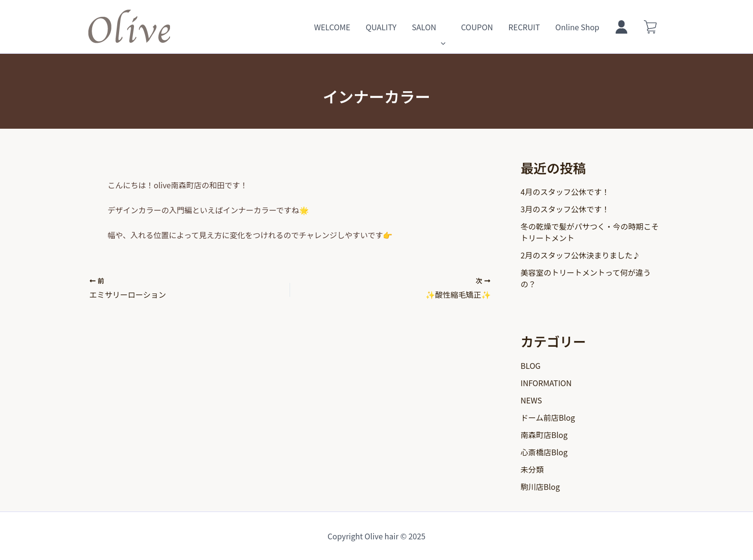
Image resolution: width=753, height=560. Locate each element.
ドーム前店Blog (548, 417)
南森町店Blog (544, 435)
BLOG (531, 365)
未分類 (532, 469)
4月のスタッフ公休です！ (565, 192)
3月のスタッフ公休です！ (565, 209)
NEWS (531, 400)
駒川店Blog (540, 487)
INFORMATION (546, 383)
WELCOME (332, 27)
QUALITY (381, 27)
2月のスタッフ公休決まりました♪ (580, 255)
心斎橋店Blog (544, 452)
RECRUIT (524, 27)
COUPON (477, 27)
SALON (428, 27)
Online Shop (577, 27)
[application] (441, 27)
